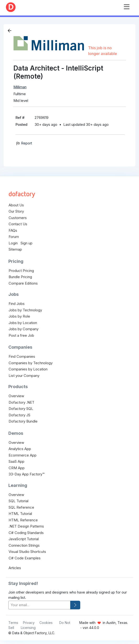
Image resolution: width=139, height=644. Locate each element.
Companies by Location (28, 369)
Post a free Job (21, 335)
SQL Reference (21, 507)
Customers (18, 218)
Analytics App (20, 449)
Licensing (28, 628)
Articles (15, 568)
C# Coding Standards (26, 533)
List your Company (24, 376)
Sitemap (15, 249)
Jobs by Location (23, 323)
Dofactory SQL (21, 409)
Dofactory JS (19, 415)
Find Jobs (17, 304)
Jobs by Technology (25, 310)
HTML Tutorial (20, 514)
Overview (16, 396)
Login (13, 243)
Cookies (46, 623)
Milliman (20, 87)
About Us (16, 205)
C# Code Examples (25, 558)
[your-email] (39, 605)
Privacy (29, 623)
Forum (14, 237)
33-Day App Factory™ (27, 474)
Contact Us (18, 224)
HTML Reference (23, 520)
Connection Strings (24, 545)
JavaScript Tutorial (24, 539)
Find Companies (22, 356)
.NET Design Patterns (26, 526)
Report (24, 143)
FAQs (13, 230)
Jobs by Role (19, 316)
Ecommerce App (23, 455)
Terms (13, 623)
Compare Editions (23, 283)
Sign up (27, 243)
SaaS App (16, 461)
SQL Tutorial (19, 501)
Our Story (16, 211)
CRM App (17, 468)
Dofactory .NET (21, 402)
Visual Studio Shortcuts (27, 552)
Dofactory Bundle (23, 421)
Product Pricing (21, 271)
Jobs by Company (24, 329)
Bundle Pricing (20, 277)
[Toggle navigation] (127, 6)
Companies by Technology (31, 363)
